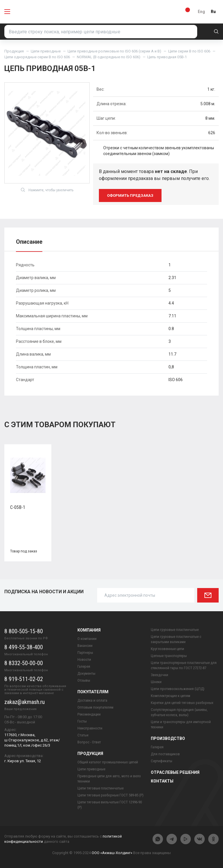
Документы (86, 673)
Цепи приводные (46, 51)
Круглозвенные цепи (167, 649)
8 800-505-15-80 (24, 631)
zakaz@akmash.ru (25, 702)
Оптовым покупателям (95, 707)
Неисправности (90, 728)
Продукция (14, 51)
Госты (82, 721)
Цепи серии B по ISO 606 (189, 51)
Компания (89, 630)
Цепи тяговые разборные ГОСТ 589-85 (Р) (110, 795)
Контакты (162, 781)
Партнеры (85, 653)
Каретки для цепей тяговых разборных (182, 703)
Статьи (83, 735)
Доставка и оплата (92, 700)
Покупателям (93, 692)
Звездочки (159, 675)
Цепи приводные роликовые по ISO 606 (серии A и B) (114, 51)
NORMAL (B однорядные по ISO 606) (109, 57)
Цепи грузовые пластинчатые (175, 630)
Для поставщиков (165, 754)
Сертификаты (162, 761)
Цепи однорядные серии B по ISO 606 (37, 57)
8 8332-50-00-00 (24, 663)
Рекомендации (89, 714)
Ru (213, 12)
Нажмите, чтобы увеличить (47, 190)
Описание (29, 242)
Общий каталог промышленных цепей (108, 762)
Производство (168, 738)
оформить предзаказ (130, 195)
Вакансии (85, 646)
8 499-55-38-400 (24, 647)
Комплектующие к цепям (171, 696)
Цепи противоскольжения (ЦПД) (178, 689)
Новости (84, 659)
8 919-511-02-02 (24, 679)
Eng (201, 12)
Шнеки (156, 682)
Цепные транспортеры (169, 656)
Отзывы (84, 680)
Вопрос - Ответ (89, 742)
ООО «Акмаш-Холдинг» (112, 853)
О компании (87, 639)
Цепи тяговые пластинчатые (100, 788)
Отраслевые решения (175, 772)
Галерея (84, 666)
